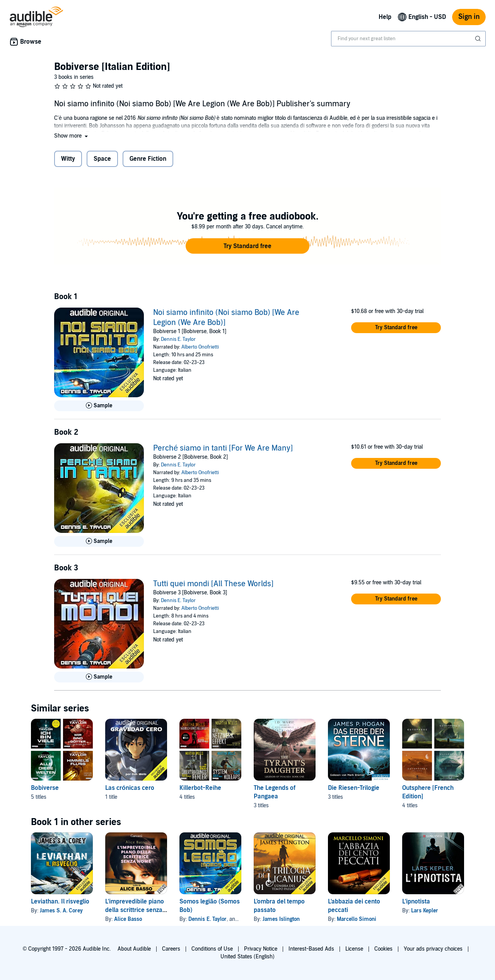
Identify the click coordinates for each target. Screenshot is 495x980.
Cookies (383, 949)
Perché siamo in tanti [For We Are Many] (223, 448)
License (354, 949)
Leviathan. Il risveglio (60, 902)
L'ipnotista (416, 902)
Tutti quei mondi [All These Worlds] (213, 584)
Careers (171, 949)
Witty (68, 159)
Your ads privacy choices (433, 949)
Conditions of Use (212, 949)
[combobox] (408, 39)
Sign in (469, 17)
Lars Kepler (425, 911)
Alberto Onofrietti (200, 347)
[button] (72, 136)
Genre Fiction (148, 159)
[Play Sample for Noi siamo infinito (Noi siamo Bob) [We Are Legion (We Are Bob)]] (99, 406)
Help (385, 17)
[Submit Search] (479, 39)
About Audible (134, 949)
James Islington (281, 919)
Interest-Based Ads (311, 949)
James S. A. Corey (61, 911)
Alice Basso (128, 919)
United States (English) (247, 957)
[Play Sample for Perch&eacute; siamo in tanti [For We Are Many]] (99, 541)
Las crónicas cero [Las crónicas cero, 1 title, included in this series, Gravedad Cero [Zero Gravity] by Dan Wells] (130, 788)
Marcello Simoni (357, 919)
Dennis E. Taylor (178, 339)
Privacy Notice (261, 949)
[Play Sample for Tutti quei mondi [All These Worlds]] (99, 677)
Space (102, 159)
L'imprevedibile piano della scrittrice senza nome (135, 910)
